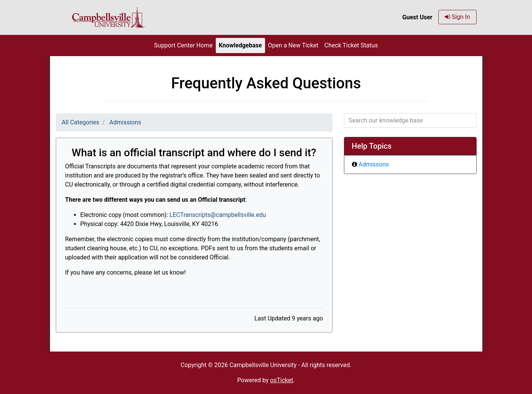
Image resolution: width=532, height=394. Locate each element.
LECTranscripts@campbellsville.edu (218, 215)
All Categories (81, 122)
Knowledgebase (240, 45)
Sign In (457, 17)
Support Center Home (183, 45)
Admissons (373, 164)
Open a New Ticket (293, 45)
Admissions (125, 122)
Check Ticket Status (351, 45)
